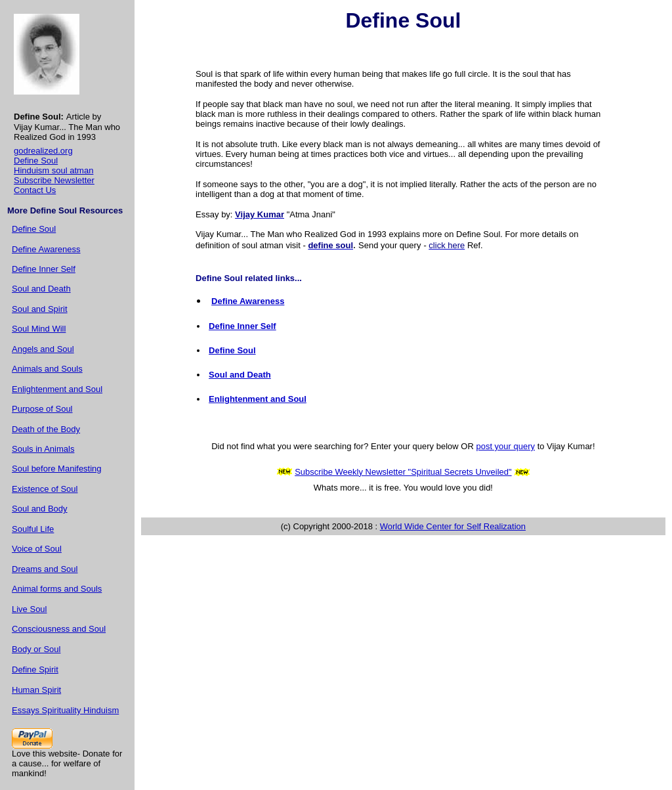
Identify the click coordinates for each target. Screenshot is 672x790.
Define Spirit (35, 669)
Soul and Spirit (40, 309)
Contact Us (35, 190)
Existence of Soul (45, 489)
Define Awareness (46, 249)
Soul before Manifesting (57, 469)
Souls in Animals (43, 449)
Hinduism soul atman (53, 170)
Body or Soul (36, 649)
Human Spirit (36, 690)
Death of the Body (46, 429)
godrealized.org (43, 151)
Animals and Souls (47, 369)
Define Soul (36, 161)
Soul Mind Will (39, 329)
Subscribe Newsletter (54, 180)
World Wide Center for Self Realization (453, 526)
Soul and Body (40, 509)
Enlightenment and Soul (57, 389)
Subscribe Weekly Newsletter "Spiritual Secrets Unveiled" (403, 472)
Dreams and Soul (45, 569)
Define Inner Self (44, 269)
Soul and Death (41, 289)
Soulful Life (33, 529)
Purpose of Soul (42, 409)
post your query (505, 446)
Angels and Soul (43, 349)
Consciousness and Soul (59, 629)
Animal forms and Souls (57, 589)
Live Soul (29, 609)
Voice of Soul (37, 549)
